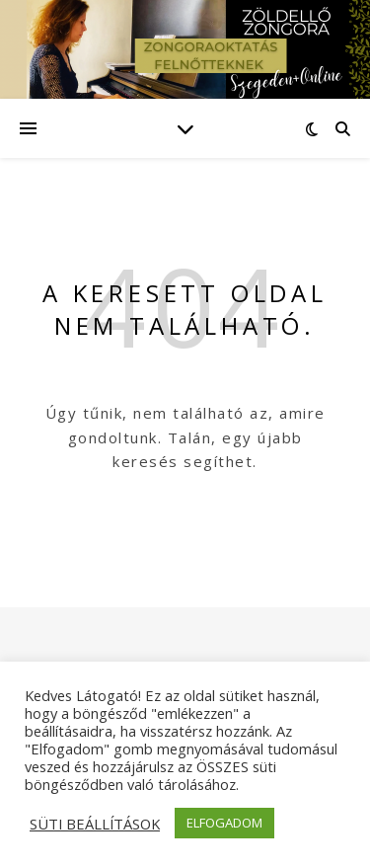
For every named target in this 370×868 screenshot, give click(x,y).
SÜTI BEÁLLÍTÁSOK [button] (95, 824)
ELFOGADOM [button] (224, 823)
